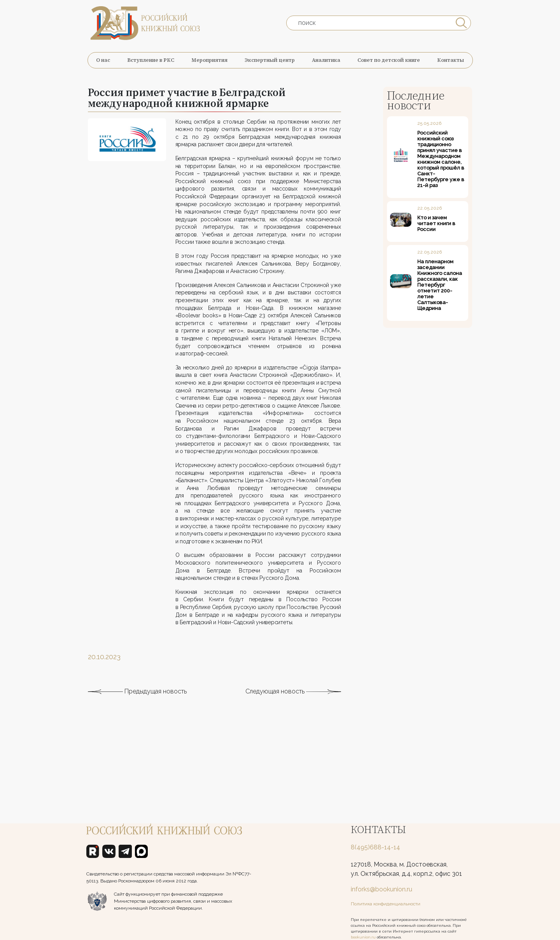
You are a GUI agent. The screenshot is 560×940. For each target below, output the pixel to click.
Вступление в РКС (151, 60)
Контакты (451, 60)
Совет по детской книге (389, 60)
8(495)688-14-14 (375, 847)
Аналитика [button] (326, 60)
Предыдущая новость (137, 725)
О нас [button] (103, 60)
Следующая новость (293, 725)
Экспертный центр (270, 60)
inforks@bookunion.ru (381, 889)
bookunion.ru (363, 937)
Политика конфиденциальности (386, 904)
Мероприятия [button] (209, 60)
